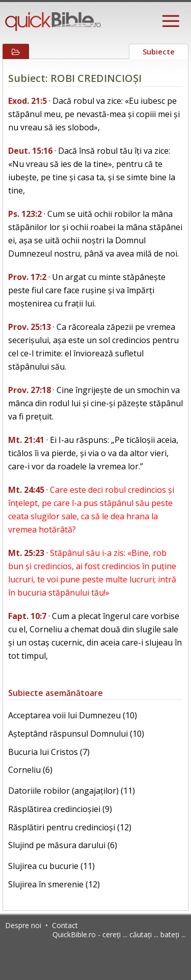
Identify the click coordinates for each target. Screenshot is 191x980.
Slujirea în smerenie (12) (54, 884)
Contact (65, 925)
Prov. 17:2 (27, 277)
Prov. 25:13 (30, 327)
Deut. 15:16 (30, 151)
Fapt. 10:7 (27, 616)
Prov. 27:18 (30, 390)
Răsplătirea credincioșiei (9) (60, 809)
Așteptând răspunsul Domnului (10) (76, 734)
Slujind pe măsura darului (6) (63, 845)
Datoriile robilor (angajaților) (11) (72, 791)
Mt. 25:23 (26, 553)
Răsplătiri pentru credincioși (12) (70, 827)
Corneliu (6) (30, 770)
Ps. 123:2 (25, 214)
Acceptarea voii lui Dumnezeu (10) (73, 715)
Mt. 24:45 (26, 490)
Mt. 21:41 (26, 440)
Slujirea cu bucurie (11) (51, 866)
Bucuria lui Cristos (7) (49, 752)
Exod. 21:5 (28, 101)
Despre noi (23, 925)
